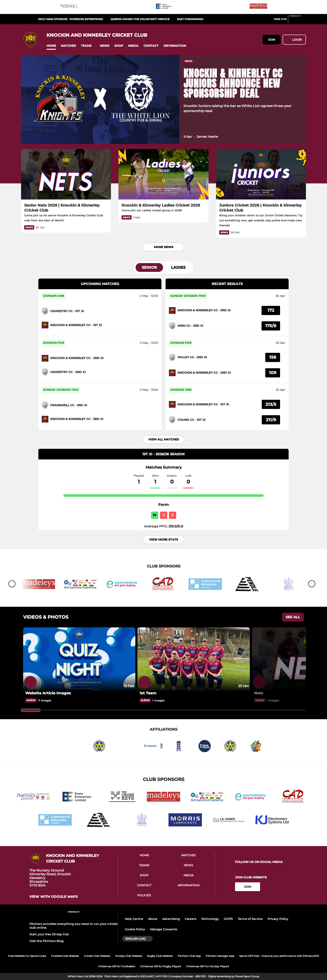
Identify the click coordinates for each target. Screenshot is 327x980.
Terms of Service (250, 919)
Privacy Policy (278, 919)
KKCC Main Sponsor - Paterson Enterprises (71, 19)
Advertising (171, 919)
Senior (149, 267)
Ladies (178, 267)
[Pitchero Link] (298, 21)
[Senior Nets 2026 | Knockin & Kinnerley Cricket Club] (66, 174)
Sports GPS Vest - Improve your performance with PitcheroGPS (279, 956)
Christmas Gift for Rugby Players (161, 966)
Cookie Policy (135, 929)
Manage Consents (163, 929)
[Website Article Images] (79, 659)
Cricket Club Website (97, 956)
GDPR (228, 919)
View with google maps (53, 897)
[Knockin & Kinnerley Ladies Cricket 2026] (163, 174)
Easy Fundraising (190, 19)
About (153, 919)
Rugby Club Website (160, 956)
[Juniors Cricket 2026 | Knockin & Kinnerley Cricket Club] (261, 174)
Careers (191, 919)
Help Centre (134, 919)
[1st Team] (194, 659)
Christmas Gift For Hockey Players (208, 966)
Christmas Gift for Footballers (117, 966)
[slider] (31, 710)
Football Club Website (65, 956)
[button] (51, 46)
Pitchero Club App (189, 956)
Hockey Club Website (129, 956)
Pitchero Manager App (220, 956)
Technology (210, 919)
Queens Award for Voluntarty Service (140, 19)
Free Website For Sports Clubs (27, 956)
